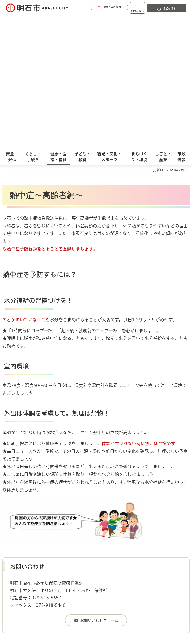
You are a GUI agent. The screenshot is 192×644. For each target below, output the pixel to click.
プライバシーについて (44, 547)
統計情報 (133, 607)
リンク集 (91, 547)
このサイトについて (42, 540)
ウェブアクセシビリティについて (108, 540)
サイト (125, 547)
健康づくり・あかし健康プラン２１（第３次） (127, 517)
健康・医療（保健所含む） (67, 517)
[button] (91, 8)
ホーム (7, 517)
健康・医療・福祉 (30, 517)
